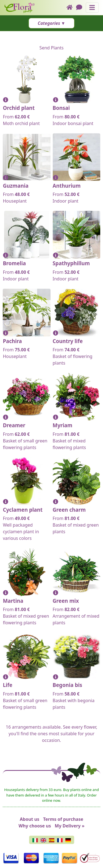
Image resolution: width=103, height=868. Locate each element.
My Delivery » (69, 826)
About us (30, 819)
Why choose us (35, 826)
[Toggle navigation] (92, 8)
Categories (49, 23)
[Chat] (81, 8)
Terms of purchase (63, 819)
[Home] (71, 8)
